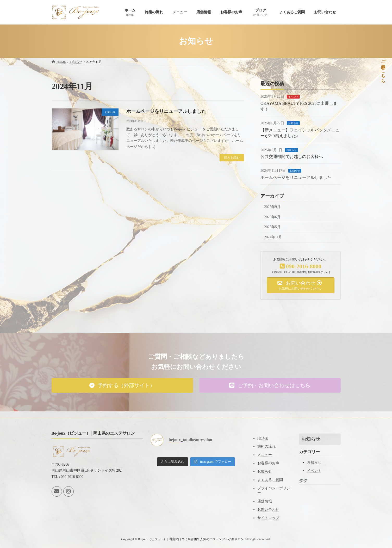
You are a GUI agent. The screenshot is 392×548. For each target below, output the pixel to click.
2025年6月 (272, 217)
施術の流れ (266, 446)
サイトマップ (268, 518)
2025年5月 (272, 227)
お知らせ (293, 123)
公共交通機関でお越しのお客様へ (292, 157)
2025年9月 (272, 207)
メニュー (265, 455)
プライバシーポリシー (274, 491)
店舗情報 (265, 501)
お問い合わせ (268, 510)
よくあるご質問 (270, 480)
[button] (122, 385)
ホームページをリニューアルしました (166, 111)
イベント (293, 97)
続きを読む (232, 158)
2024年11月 (273, 237)
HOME (263, 438)
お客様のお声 (268, 463)
